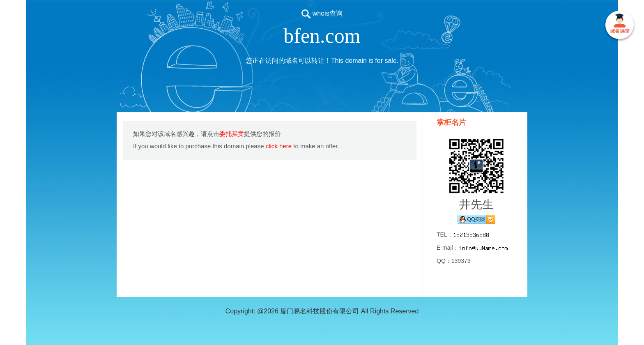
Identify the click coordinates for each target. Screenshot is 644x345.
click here (279, 146)
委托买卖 (232, 134)
